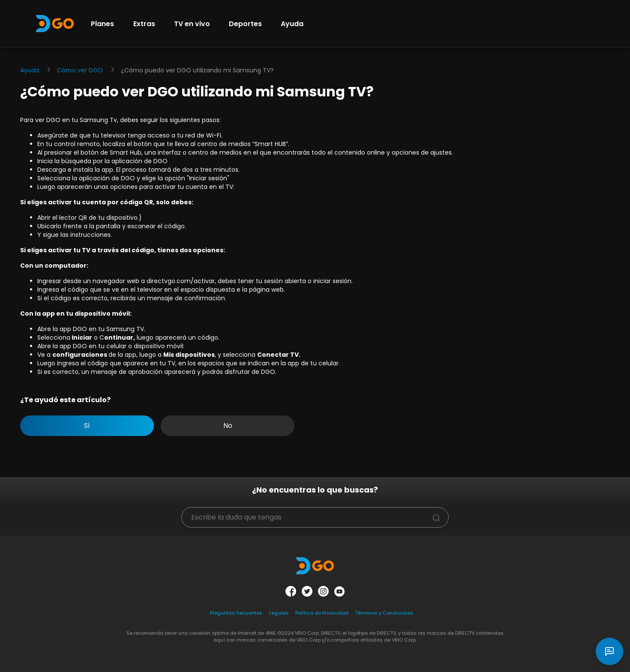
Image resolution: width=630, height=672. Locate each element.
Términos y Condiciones (384, 613)
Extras (144, 24)
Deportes (245, 24)
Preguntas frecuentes (236, 613)
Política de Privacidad (322, 613)
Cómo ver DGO (80, 70)
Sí (87, 426)
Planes (102, 24)
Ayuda (292, 24)
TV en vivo (192, 24)
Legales (279, 613)
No (228, 426)
